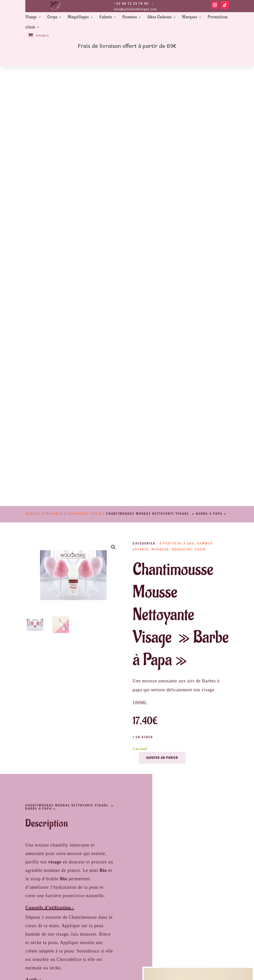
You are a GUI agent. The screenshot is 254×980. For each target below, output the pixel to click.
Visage (31, 17)
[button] (113, 108)
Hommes (130, 17)
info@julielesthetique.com (135, 9)
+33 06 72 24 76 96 (131, 4)
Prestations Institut (73, 955)
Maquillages (78, 17)
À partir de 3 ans (177, 104)
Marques (190, 17)
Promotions (218, 17)
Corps (52, 17)
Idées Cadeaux (159, 17)
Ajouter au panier (162, 318)
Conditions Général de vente (181, 939)
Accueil (33, 74)
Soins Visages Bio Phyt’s (181, 955)
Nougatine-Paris (85, 74)
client (30, 27)
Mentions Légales (73, 939)
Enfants (106, 17)
